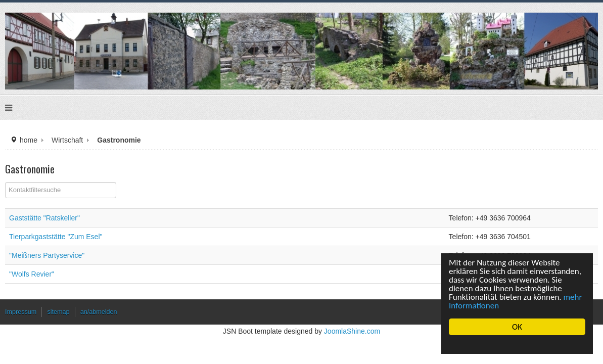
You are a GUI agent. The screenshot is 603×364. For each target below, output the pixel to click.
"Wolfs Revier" (91, 276)
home (82, 141)
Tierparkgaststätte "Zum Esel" (113, 238)
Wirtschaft (119, 141)
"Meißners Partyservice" (105, 257)
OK (517, 327)
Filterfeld (67, 184)
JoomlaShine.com (348, 335)
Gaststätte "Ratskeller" (103, 220)
